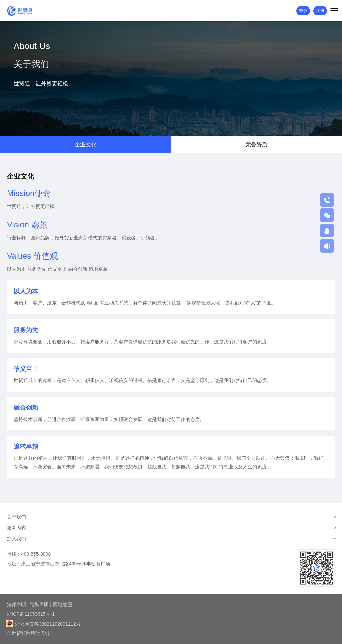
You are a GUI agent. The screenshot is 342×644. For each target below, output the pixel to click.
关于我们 (16, 517)
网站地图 (62, 604)
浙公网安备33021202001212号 (44, 624)
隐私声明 (39, 604)
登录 (303, 11)
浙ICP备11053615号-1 (31, 614)
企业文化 (86, 145)
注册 (320, 11)
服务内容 (16, 528)
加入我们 (16, 539)
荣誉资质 (256, 145)
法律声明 (16, 604)
